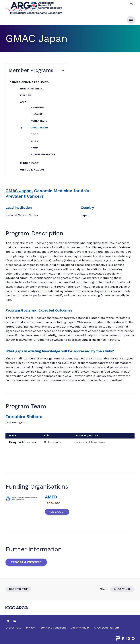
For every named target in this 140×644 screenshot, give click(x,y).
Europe (26, 95)
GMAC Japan (39, 128)
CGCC (35, 134)
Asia (23, 102)
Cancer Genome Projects (29, 82)
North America (31, 89)
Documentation (80, 628)
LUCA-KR (37, 114)
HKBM (34, 148)
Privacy (30, 628)
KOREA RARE (39, 121)
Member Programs (31, 70)
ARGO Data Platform (107, 628)
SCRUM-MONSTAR (43, 154)
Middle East (29, 163)
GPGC (35, 141)
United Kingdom (32, 170)
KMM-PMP (37, 107)
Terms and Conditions (53, 628)
